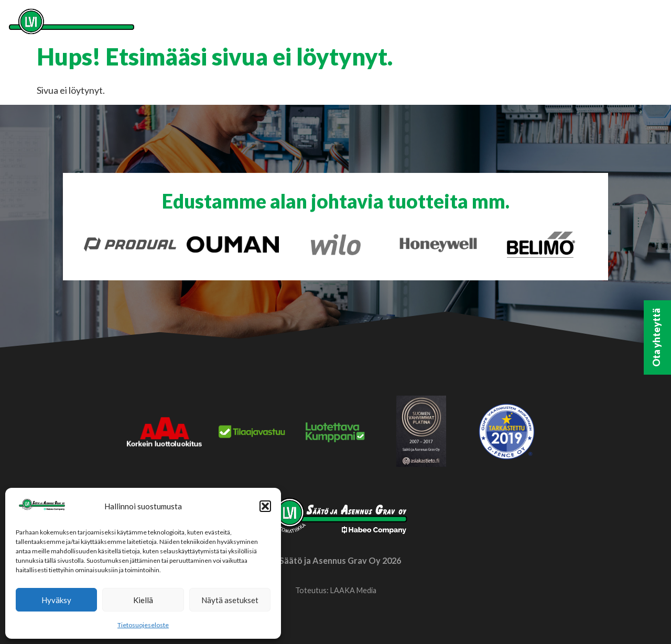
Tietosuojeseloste (143, 625)
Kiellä (143, 600)
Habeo (554, 24)
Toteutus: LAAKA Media (336, 590)
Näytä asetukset (230, 600)
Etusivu (307, 24)
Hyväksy (56, 600)
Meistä (426, 24)
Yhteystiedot (490, 24)
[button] (265, 506)
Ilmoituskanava (622, 24)
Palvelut (367, 24)
